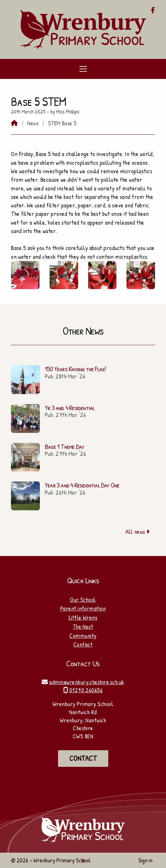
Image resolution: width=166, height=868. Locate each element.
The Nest (83, 626)
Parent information (83, 608)
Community (83, 636)
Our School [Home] (83, 600)
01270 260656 (86, 690)
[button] (83, 69)
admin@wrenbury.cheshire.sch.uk (87, 682)
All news (138, 532)
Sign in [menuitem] (145, 860)
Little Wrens (83, 617)
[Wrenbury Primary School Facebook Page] (153, 11)
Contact (83, 644)
